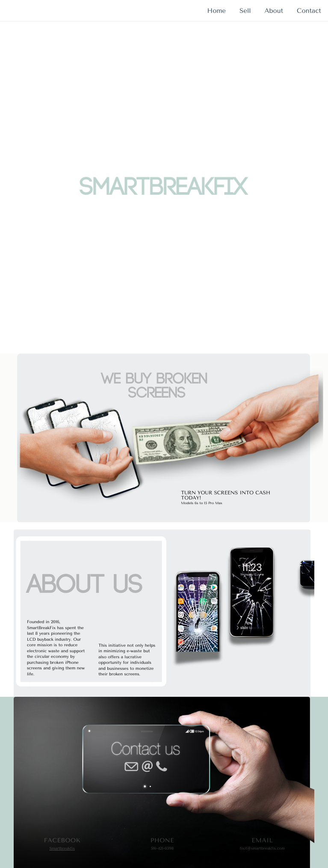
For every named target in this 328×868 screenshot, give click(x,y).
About (274, 11)
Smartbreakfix (62, 849)
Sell (245, 11)
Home (217, 11)
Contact (309, 11)
